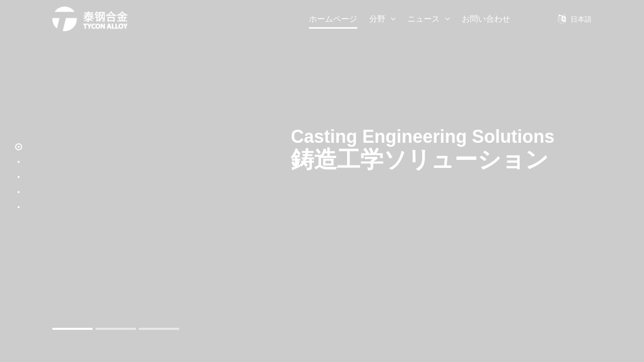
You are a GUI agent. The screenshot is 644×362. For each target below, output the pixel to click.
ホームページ (333, 19)
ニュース (429, 19)
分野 (382, 19)
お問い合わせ (486, 19)
